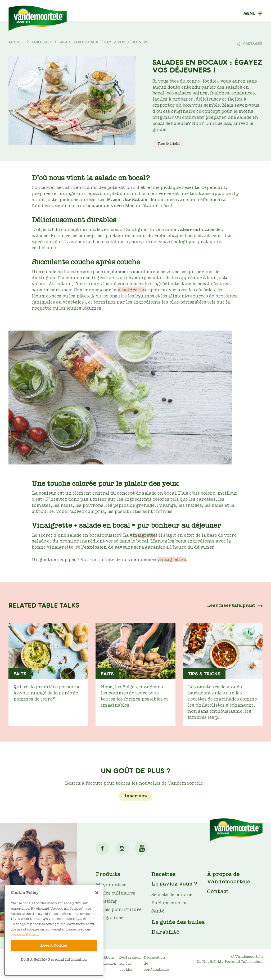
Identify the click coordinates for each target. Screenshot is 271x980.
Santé (158, 911)
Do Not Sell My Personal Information (230, 962)
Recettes (164, 874)
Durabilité (165, 932)
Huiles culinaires (116, 893)
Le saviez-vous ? (174, 884)
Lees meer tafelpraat (231, 605)
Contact (218, 891)
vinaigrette (131, 290)
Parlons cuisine (170, 903)
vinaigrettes (172, 560)
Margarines (110, 918)
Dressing (106, 901)
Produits (108, 874)
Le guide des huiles (178, 922)
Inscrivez (136, 796)
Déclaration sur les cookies (130, 963)
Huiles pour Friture (119, 909)
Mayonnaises (111, 885)
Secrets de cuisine (172, 895)
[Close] (97, 893)
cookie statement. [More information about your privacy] (25, 934)
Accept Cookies (54, 945)
